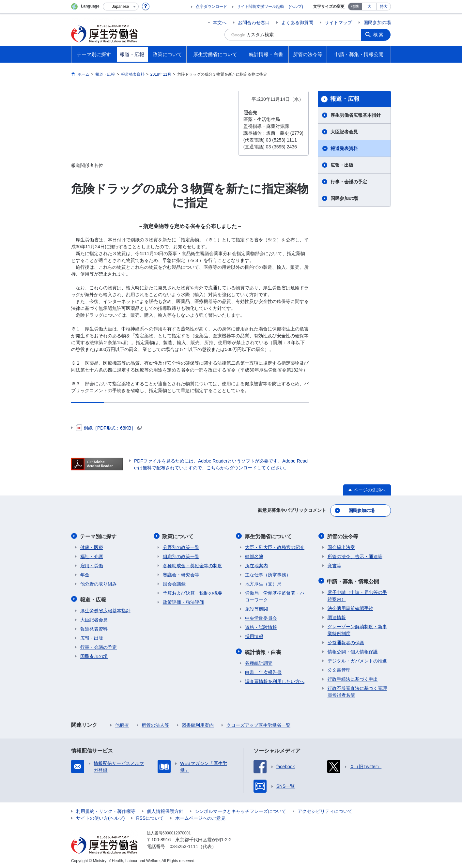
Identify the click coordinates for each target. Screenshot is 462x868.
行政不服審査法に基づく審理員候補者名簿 (357, 690)
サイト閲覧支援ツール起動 (260, 7)
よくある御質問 (297, 23)
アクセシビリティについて (325, 810)
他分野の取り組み (99, 583)
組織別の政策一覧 (181, 556)
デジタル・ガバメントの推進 (357, 660)
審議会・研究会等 (181, 574)
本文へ (220, 23)
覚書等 (334, 565)
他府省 (122, 724)
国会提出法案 (341, 547)
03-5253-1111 (184, 845)
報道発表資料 (344, 148)
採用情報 (254, 636)
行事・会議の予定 (349, 182)
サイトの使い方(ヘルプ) (100, 817)
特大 (384, 7)
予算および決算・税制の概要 (192, 592)
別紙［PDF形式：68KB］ (109, 428)
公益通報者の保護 (346, 641)
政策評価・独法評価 (183, 602)
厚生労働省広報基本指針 (356, 115)
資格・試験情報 (261, 627)
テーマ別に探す (99, 536)
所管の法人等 (155, 724)
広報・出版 (342, 165)
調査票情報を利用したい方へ (275, 680)
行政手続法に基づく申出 (353, 678)
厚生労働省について (269, 536)
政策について (178, 536)
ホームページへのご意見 (200, 817)
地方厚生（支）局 (263, 583)
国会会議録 (174, 583)
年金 (85, 574)
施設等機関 (256, 608)
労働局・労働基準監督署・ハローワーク (275, 596)
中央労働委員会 (261, 617)
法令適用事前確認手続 (350, 607)
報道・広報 (345, 99)
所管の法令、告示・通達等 (355, 556)
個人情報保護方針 (165, 810)
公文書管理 (339, 669)
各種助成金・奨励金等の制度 (192, 565)
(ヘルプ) (296, 7)
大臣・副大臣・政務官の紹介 (275, 547)
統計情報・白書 (263, 651)
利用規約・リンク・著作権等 (106, 810)
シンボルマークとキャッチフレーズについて (240, 810)
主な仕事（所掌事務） (268, 574)
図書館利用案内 (198, 724)
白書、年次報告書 (263, 671)
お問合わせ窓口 (254, 23)
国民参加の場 (377, 23)
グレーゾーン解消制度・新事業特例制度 (357, 629)
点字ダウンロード (211, 7)
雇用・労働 (92, 565)
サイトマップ (338, 23)
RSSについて (150, 817)
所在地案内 (256, 565)
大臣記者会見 (344, 132)
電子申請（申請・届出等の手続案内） (357, 594)
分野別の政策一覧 (181, 547)
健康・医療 (92, 547)
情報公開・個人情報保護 (353, 650)
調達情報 (337, 616)
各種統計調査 (259, 662)
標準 (355, 7)
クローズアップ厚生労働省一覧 (258, 724)
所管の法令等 (343, 536)
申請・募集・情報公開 (354, 580)
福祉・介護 (92, 556)
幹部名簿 (254, 556)
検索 (379, 35)
